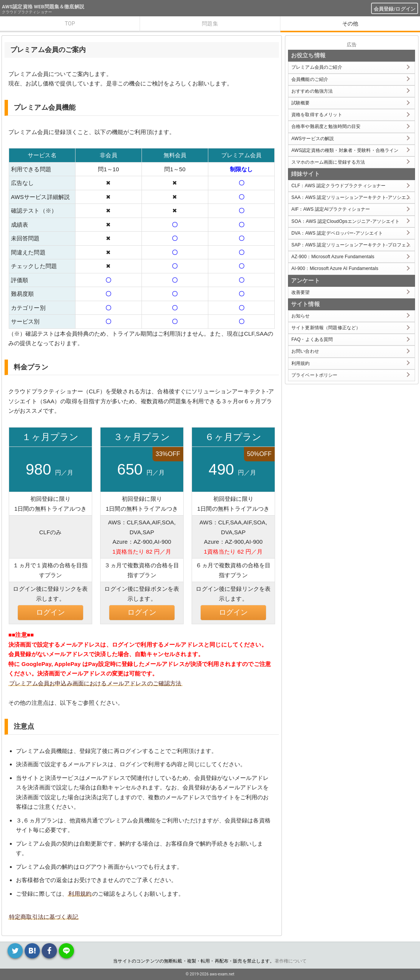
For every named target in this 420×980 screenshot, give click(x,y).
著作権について (291, 961)
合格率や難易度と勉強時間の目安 (326, 126)
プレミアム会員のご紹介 (317, 67)
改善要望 (301, 292)
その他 (350, 24)
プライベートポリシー (315, 375)
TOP (70, 24)
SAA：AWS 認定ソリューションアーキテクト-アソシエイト (353, 197)
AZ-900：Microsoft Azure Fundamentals (333, 257)
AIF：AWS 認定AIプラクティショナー (331, 209)
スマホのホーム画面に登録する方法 (328, 162)
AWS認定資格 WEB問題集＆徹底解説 (43, 7)
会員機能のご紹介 (310, 79)
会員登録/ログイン (395, 9)
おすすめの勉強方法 (312, 91)
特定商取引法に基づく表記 (44, 917)
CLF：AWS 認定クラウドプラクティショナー (338, 186)
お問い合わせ (305, 351)
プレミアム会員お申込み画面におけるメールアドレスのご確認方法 (95, 683)
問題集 (210, 24)
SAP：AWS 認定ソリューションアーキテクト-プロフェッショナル (353, 245)
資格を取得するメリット (317, 115)
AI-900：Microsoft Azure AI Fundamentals (335, 268)
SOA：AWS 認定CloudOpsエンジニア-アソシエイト (345, 221)
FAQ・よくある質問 (312, 339)
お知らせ (301, 316)
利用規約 (80, 894)
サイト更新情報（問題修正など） (326, 328)
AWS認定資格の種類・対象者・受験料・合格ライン (345, 150)
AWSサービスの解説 (313, 139)
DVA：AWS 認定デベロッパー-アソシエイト (337, 233)
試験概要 (301, 103)
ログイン (51, 612)
